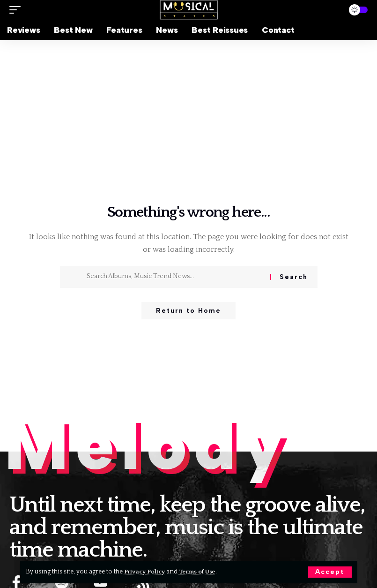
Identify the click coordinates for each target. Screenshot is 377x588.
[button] (330, 572)
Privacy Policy (146, 572)
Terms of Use (201, 572)
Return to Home (188, 311)
